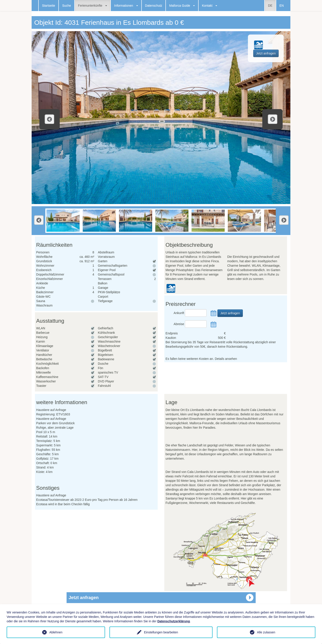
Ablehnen (56, 632)
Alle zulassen (266, 632)
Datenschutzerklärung (173, 621)
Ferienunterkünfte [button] (93, 6)
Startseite (49, 6)
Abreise (179, 324)
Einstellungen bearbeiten (161, 632)
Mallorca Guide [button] (182, 6)
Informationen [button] (126, 6)
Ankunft (179, 313)
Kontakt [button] (210, 6)
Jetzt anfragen (266, 53)
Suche (67, 6)
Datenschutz (154, 6)
